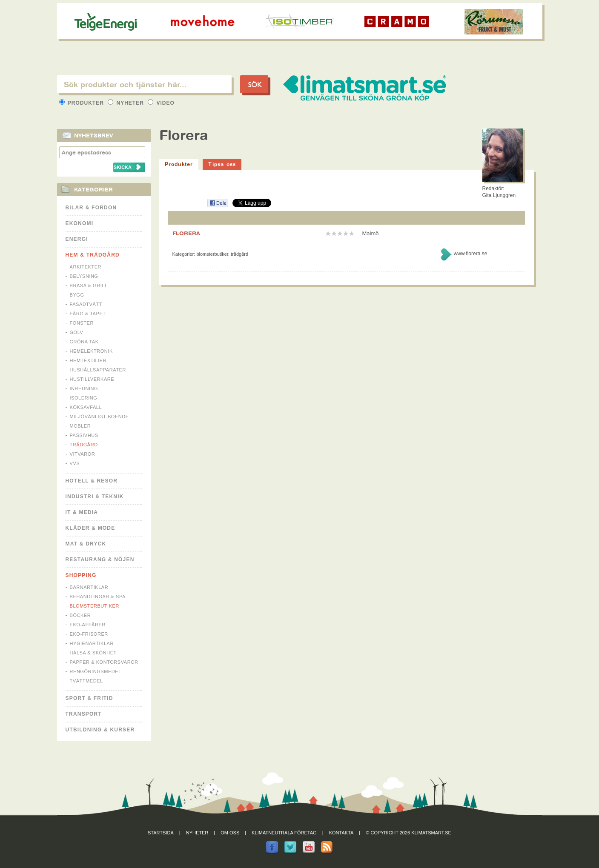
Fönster (82, 323)
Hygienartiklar (92, 643)
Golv (77, 332)
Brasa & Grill (89, 286)
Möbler (80, 426)
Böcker (80, 615)
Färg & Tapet (88, 314)
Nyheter (127, 103)
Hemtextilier (88, 360)
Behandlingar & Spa (98, 597)
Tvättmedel (86, 681)
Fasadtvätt (86, 304)
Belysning (84, 276)
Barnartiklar (89, 587)
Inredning (84, 388)
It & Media (82, 512)
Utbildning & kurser (100, 730)
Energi (77, 239)
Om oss (230, 833)
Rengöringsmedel (96, 671)
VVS (75, 463)
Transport (84, 714)
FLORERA (186, 233)
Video (161, 103)
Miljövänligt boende (99, 417)
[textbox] (144, 84)
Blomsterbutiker (95, 606)
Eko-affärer (88, 625)
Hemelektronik (91, 351)
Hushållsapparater (98, 370)
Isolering (84, 398)
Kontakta (341, 833)
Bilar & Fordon (91, 208)
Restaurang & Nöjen (100, 560)
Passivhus (84, 435)
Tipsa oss (222, 164)
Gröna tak (84, 342)
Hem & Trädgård (93, 255)
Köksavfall (86, 407)
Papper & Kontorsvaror (104, 662)
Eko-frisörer (89, 634)
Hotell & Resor (92, 481)
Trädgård (84, 445)
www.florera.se (471, 254)
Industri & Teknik (95, 497)
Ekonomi (80, 223)
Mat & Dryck (86, 544)
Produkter (83, 103)
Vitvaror (83, 454)
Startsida (161, 833)
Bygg (77, 295)
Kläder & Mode (90, 528)
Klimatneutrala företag (284, 833)
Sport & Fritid (89, 698)
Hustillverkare (92, 379)
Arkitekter (86, 267)
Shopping (81, 575)
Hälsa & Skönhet (93, 653)
